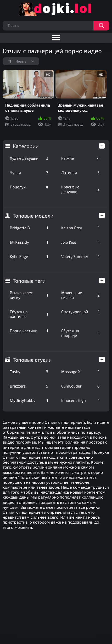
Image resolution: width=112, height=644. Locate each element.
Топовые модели (33, 216)
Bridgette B (29, 228)
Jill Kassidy (29, 242)
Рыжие (80, 158)
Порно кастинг (29, 331)
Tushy (29, 372)
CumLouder (80, 386)
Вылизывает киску (29, 295)
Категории (26, 146)
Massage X (80, 372)
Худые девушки (29, 158)
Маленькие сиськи (80, 295)
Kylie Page (29, 256)
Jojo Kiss (80, 242)
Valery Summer (80, 256)
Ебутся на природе (80, 333)
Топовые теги (29, 281)
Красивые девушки (80, 189)
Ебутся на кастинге (29, 314)
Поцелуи (29, 187)
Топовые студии (32, 360)
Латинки (80, 173)
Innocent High (80, 400)
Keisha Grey (80, 228)
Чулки (29, 173)
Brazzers (29, 386)
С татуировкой (80, 312)
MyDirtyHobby (29, 400)
